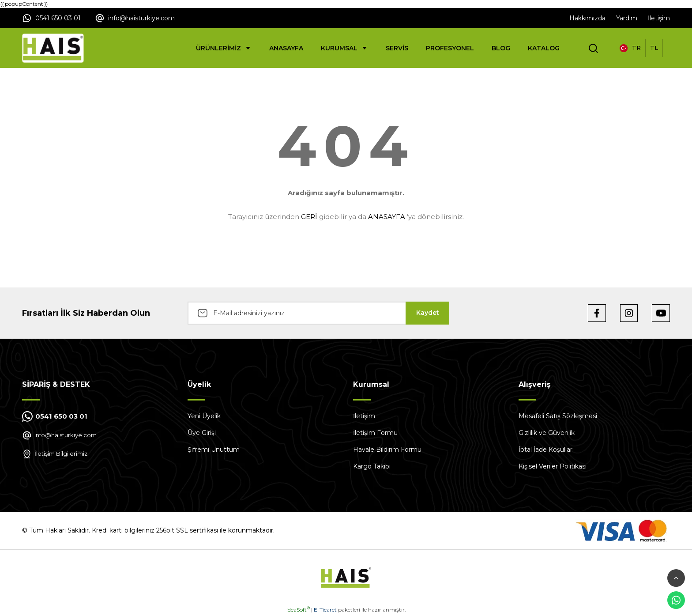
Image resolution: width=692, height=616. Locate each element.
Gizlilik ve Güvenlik (547, 433)
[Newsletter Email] (318, 313)
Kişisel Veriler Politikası (553, 466)
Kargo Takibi (372, 466)
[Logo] (53, 48)
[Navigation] (224, 48)
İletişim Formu (375, 433)
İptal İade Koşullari (546, 450)
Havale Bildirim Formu (387, 450)
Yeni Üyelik (204, 416)
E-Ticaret (325, 610)
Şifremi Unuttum (214, 450)
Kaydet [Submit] (428, 313)
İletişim (364, 416)
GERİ (309, 217)
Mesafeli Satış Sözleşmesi (558, 416)
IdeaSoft (298, 610)
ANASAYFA (387, 217)
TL (654, 48)
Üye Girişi (202, 433)
